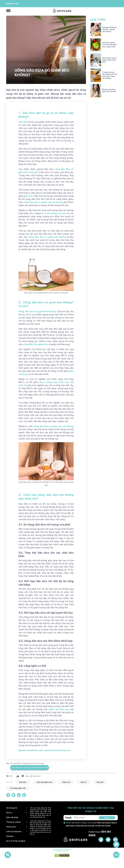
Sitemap (10, 836)
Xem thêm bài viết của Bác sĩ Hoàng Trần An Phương (30, 768)
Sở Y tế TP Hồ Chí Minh (16, 841)
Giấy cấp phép (12, 817)
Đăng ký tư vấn (13, 4)
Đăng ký (107, 818)
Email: (69, 818)
